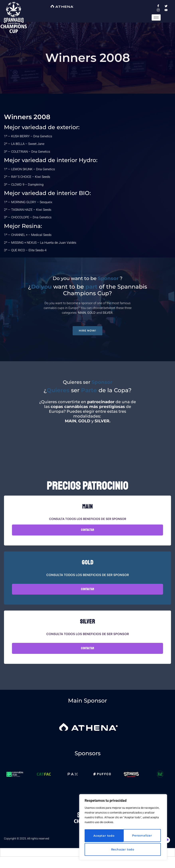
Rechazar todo (141, 837)
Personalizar (102, 837)
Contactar (88, 535)
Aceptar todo (123, 849)
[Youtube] (167, 845)
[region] (123, 828)
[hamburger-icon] (156, 17)
